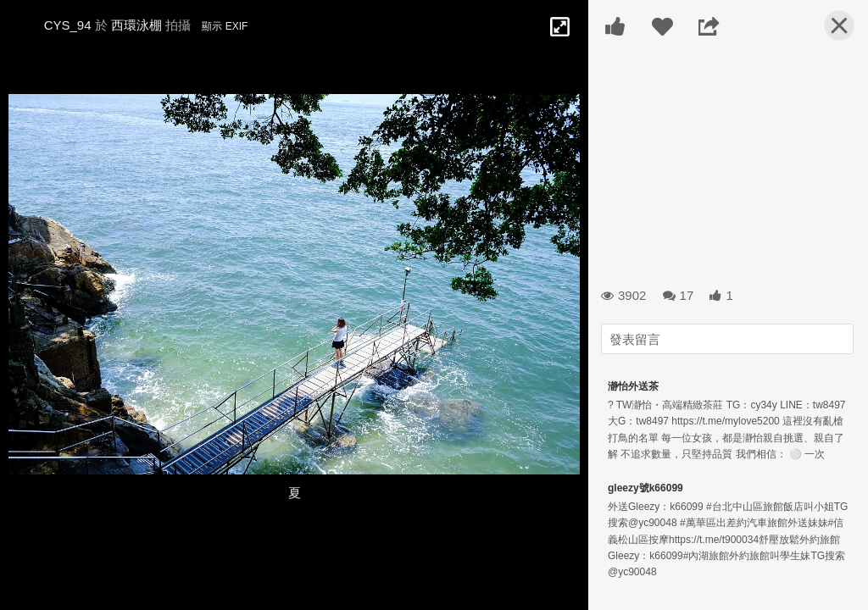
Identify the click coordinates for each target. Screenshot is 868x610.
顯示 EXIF (225, 26)
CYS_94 (68, 25)
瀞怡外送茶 (633, 386)
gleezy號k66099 (645, 488)
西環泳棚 (136, 25)
